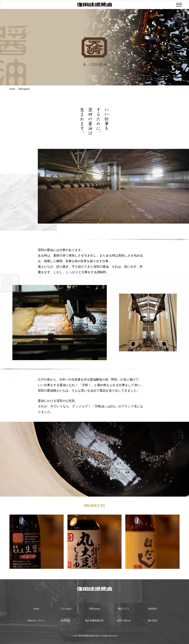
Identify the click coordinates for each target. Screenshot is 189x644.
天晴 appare (94, 609)
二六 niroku (65, 609)
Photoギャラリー (36, 621)
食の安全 (153, 621)
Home (12, 89)
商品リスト (124, 609)
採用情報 (65, 621)
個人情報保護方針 (94, 621)
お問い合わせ (124, 621)
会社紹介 (153, 609)
